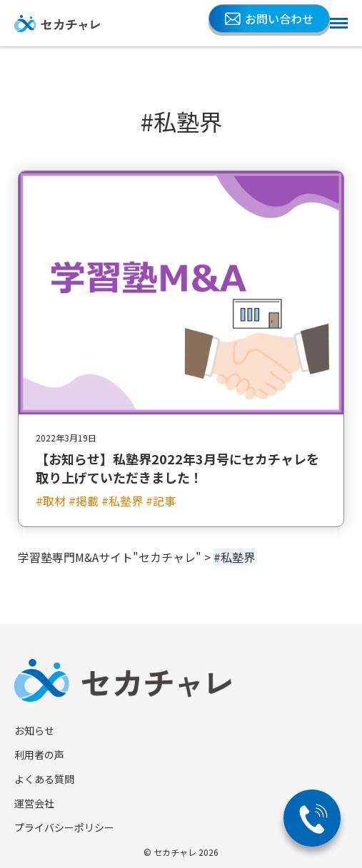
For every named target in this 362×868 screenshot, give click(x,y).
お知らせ (34, 730)
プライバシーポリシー (64, 827)
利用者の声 (39, 755)
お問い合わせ (269, 19)
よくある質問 (44, 779)
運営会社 (34, 803)
